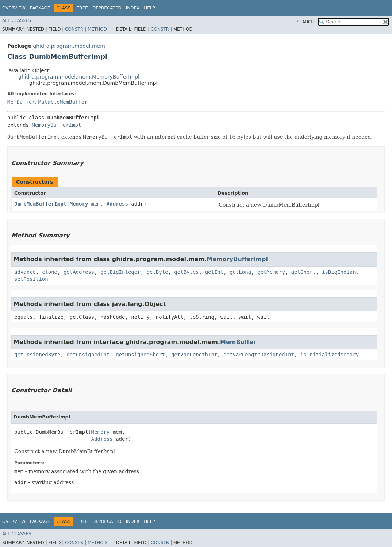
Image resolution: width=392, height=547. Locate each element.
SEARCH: (306, 22)
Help (149, 8)
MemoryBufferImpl (56, 125)
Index (133, 8)
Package (40, 8)
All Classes (17, 20)
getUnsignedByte (37, 355)
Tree (82, 8)
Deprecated (107, 8)
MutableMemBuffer (63, 102)
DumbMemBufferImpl (40, 204)
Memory (79, 204)
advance (25, 272)
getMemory (271, 272)
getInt (214, 272)
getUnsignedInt (88, 355)
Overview (14, 8)
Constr (74, 29)
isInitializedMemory (330, 355)
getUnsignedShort (140, 355)
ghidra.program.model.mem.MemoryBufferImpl (79, 77)
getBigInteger (120, 272)
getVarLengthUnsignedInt (259, 355)
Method (97, 29)
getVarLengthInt (194, 355)
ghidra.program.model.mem (69, 46)
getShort (303, 272)
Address (117, 204)
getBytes (186, 272)
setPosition (31, 279)
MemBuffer (21, 102)
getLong (240, 272)
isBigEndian (339, 272)
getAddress (79, 272)
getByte (157, 272)
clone (50, 272)
